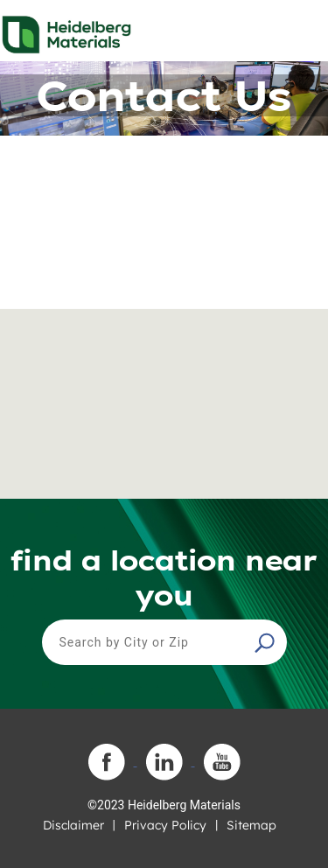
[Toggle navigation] (299, 30)
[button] (267, 642)
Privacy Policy (165, 825)
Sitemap (251, 825)
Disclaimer (73, 825)
